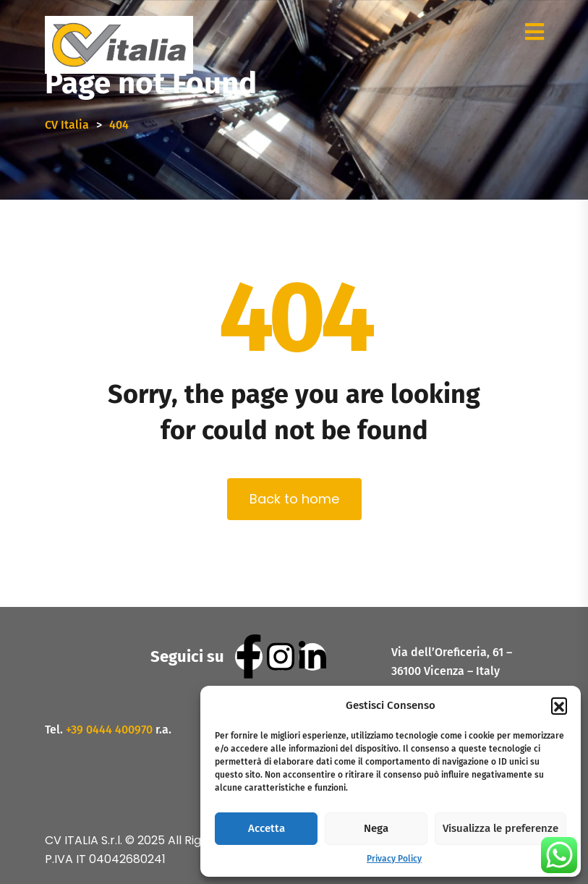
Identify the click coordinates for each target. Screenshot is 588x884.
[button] (559, 705)
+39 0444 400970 (109, 730)
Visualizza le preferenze (500, 828)
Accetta (267, 828)
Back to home (294, 499)
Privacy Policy (394, 859)
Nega (376, 828)
